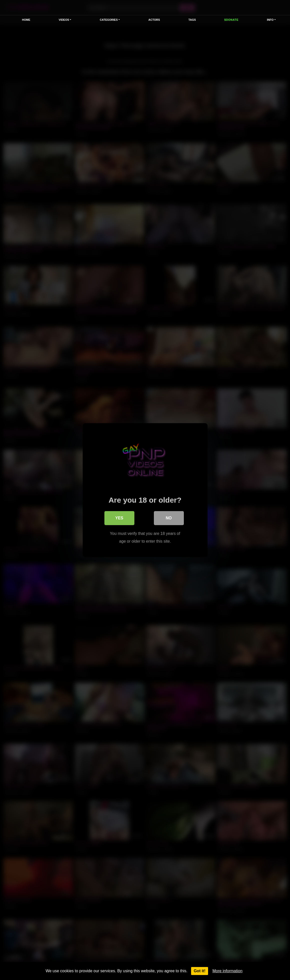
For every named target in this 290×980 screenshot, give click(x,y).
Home (26, 20)
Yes (119, 518)
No (169, 518)
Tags (192, 20)
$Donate (231, 20)
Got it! (199, 971)
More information (228, 971)
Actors (154, 20)
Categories (109, 20)
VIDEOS (64, 20)
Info (270, 20)
